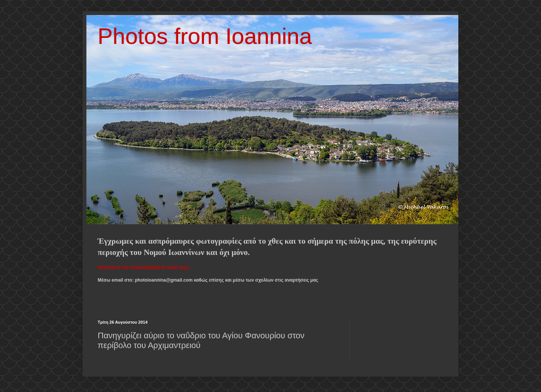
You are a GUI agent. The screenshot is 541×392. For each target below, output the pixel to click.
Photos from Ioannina (205, 36)
